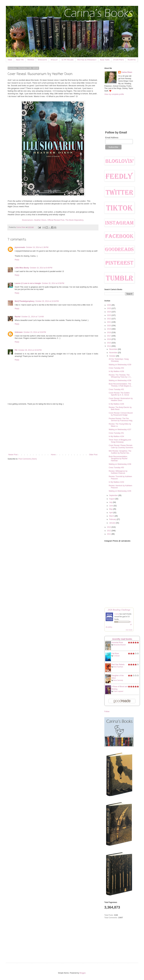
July (111, 502)
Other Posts (119, 60)
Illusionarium (27, 220)
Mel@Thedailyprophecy (25, 301)
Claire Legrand (118, 691)
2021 (109, 322)
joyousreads (20, 247)
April (111, 513)
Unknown (19, 332)
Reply (17, 260)
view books (129, 630)
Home (10, 60)
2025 (109, 308)
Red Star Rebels (118, 665)
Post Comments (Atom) (28, 459)
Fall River (115, 654)
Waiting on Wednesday (87, 60)
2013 (109, 527)
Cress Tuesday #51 (116, 433)
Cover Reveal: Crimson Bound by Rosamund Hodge (121, 414)
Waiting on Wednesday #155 (120, 491)
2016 (109, 339)
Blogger (83, 973)
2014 (109, 346)
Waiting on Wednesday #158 (120, 380)
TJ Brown (117, 656)
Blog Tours (105, 60)
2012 (109, 531)
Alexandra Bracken (120, 645)
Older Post (93, 455)
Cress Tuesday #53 (116, 368)
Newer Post (13, 455)
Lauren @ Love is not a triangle (28, 283)
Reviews (31, 60)
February (113, 519)
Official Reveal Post (56, 220)
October (113, 356)
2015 (109, 343)
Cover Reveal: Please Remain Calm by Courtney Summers (121, 446)
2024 (109, 312)
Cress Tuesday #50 (116, 468)
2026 (109, 305)
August (112, 499)
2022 (109, 319)
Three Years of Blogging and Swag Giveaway (120, 441)
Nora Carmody (118, 680)
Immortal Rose (117, 643)
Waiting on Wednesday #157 (120, 430)
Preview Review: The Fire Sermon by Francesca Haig (120, 420)
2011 (109, 534)
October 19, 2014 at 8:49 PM (41, 268)
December (114, 349)
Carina (117, 614)
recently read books (122, 639)
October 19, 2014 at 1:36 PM (37, 247)
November (114, 353)
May (111, 509)
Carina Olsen (127, 72)
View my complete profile (114, 94)
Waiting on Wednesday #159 (120, 365)
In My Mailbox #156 (116, 371)
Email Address (112, 138)
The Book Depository (74, 220)
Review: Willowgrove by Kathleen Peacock (118, 472)
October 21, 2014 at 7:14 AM (32, 317)
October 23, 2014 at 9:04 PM (35, 332)
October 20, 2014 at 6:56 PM (53, 283)
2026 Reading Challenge (119, 610)
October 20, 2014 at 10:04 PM (47, 301)
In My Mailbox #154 (116, 436)
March (112, 516)
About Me (20, 60)
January (113, 523)
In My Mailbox (68, 60)
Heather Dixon (40, 220)
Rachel (18, 317)
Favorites (132, 60)
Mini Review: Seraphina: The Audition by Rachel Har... (120, 452)
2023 (109, 315)
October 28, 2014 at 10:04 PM (30, 350)
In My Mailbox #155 (116, 404)
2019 (109, 329)
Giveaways (42, 60)
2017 (109, 336)
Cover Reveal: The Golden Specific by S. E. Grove (119, 394)
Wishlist (54, 60)
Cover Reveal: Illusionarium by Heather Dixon (121, 399)
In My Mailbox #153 (116, 482)
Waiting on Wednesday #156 (120, 464)
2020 (109, 326)
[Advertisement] (53, 429)
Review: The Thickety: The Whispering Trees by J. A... (120, 376)
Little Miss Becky (22, 268)
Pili (16, 350)
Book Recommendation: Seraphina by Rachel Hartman (118, 459)
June (111, 506)
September (114, 495)
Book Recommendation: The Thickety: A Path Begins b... (121, 385)
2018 (109, 332)
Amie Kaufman (118, 667)
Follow (107, 712)
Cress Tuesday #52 (116, 389)
